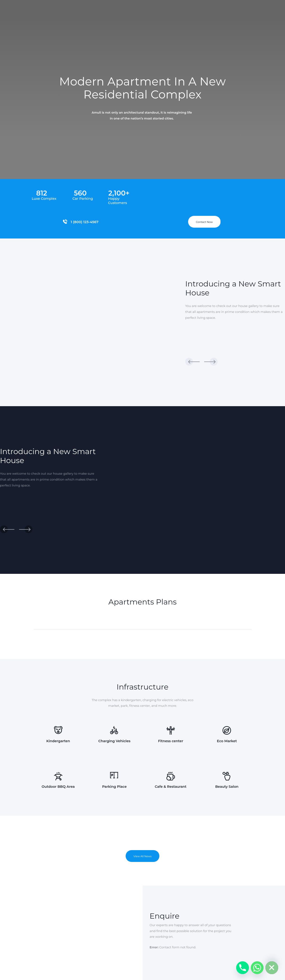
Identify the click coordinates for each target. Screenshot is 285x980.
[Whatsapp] (257, 968)
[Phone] (243, 968)
